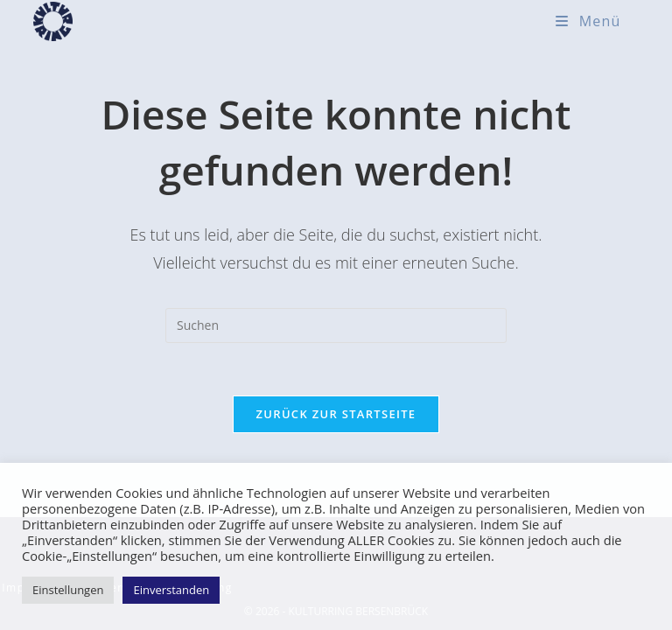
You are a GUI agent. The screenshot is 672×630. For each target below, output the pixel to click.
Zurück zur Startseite (336, 414)
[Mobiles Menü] (588, 21)
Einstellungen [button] (68, 590)
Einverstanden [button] (171, 590)
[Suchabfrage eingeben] (336, 325)
